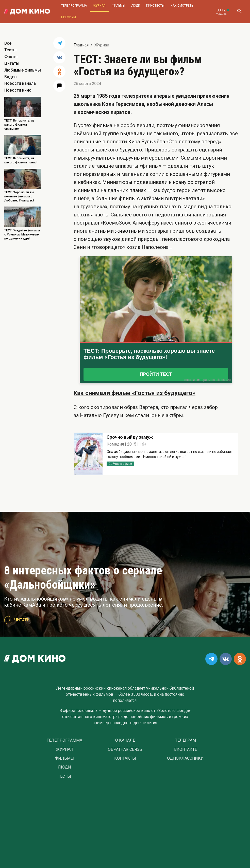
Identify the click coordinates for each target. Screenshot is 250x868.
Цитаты (12, 63)
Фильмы (118, 6)
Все (8, 43)
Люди (136, 6)
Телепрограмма (74, 6)
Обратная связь (125, 750)
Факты (11, 57)
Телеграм (186, 740)
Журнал (99, 6)
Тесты (10, 50)
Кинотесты (155, 6)
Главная (81, 45)
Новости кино (18, 90)
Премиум (69, 17)
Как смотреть (182, 6)
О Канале (125, 740)
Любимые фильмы (23, 70)
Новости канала (20, 83)
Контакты (125, 758)
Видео (11, 77)
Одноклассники (185, 758)
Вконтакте (186, 750)
